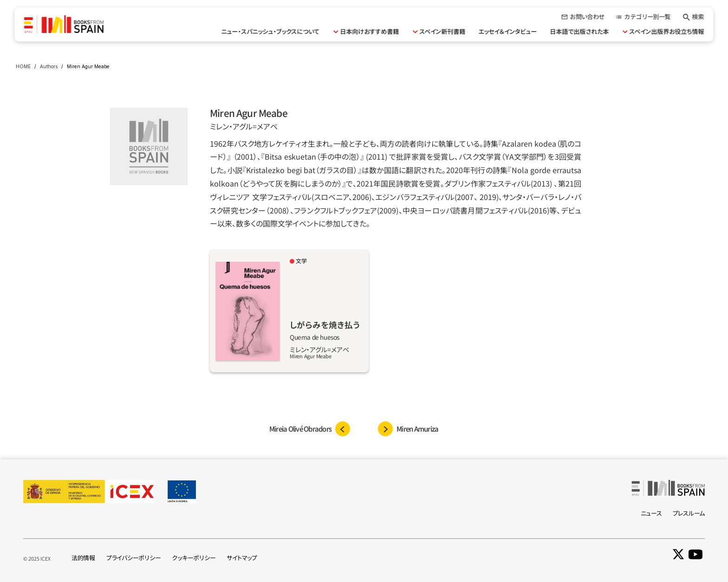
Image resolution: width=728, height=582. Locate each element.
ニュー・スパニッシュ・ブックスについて (271, 31)
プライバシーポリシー (133, 558)
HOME (23, 66)
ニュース (651, 513)
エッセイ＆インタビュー (508, 31)
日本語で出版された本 (580, 31)
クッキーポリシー (194, 558)
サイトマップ (242, 558)
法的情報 (83, 558)
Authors (49, 66)
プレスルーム (689, 513)
